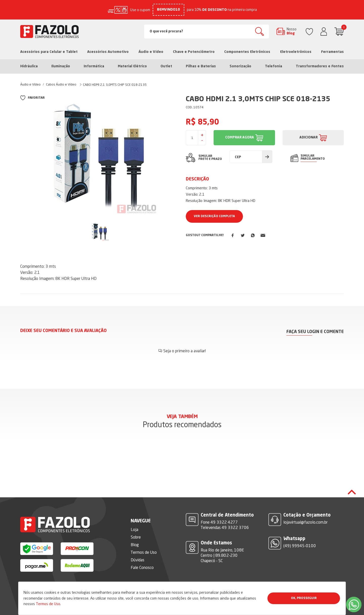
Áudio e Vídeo (151, 52)
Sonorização (240, 66)
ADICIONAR (309, 138)
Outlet (166, 66)
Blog (135, 545)
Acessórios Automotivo (108, 52)
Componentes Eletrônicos (247, 52)
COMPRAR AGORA (240, 138)
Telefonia (274, 66)
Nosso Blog (292, 31)
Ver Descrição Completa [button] (214, 216)
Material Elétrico (132, 66)
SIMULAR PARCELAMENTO (313, 157)
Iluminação (61, 66)
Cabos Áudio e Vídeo (61, 84)
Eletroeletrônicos (296, 52)
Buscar (259, 32)
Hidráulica (29, 66)
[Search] (207, 32)
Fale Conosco (142, 567)
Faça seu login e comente (315, 332)
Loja (134, 529)
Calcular (267, 157)
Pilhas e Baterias (201, 66)
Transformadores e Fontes (320, 66)
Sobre (136, 537)
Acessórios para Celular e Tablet (49, 52)
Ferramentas (332, 52)
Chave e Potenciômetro (194, 52)
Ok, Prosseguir (304, 598)
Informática (94, 66)
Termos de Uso (48, 604)
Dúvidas (138, 560)
